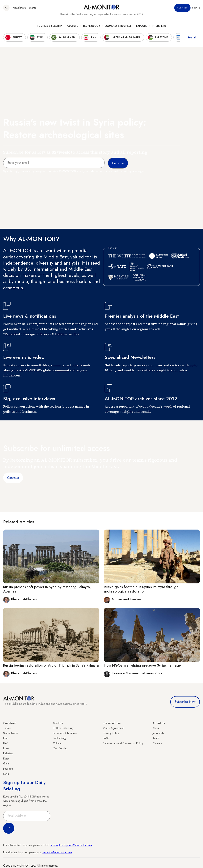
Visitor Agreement (113, 728)
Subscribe (182, 8)
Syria (6, 774)
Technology (91, 26)
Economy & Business (118, 26)
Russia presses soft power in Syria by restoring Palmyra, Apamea (47, 589)
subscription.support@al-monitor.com (71, 845)
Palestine (8, 753)
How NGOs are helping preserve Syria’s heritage (142, 665)
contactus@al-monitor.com (57, 852)
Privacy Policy (111, 733)
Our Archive (60, 748)
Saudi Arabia (11, 733)
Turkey (7, 728)
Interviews (159, 26)
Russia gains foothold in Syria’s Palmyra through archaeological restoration (141, 589)
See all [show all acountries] (192, 37)
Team (156, 738)
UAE (6, 743)
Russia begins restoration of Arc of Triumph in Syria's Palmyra (51, 665)
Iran (5, 738)
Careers (157, 743)
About (156, 728)
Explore (142, 26)
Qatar (7, 763)
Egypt (6, 758)
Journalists (158, 733)
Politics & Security (50, 26)
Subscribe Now (185, 702)
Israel (6, 748)
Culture (73, 26)
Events (32, 8)
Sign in (196, 8)
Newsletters (19, 8)
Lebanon (8, 769)
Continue (13, 478)
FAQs (106, 738)
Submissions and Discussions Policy (123, 743)
